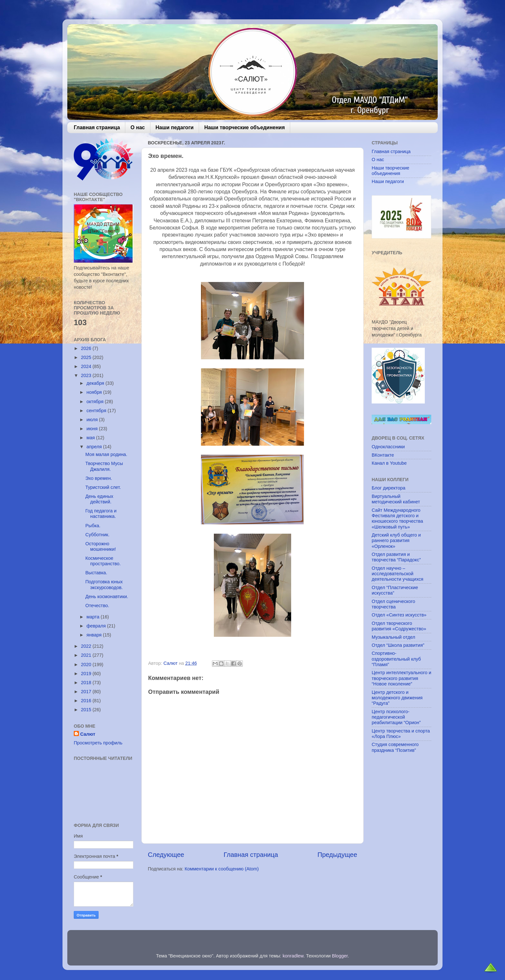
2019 (87, 674)
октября (96, 402)
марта (94, 617)
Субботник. (97, 535)
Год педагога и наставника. (101, 514)
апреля (95, 447)
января (95, 635)
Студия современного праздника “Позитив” (395, 747)
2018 (87, 683)
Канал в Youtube (389, 463)
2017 (87, 692)
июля (93, 420)
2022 (87, 646)
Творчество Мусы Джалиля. (104, 466)
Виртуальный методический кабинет (396, 499)
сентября (97, 411)
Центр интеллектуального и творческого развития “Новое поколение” (401, 678)
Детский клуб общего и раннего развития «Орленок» (396, 541)
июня (93, 429)
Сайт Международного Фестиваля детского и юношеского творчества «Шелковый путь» (397, 519)
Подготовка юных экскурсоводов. (104, 584)
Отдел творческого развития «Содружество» (399, 626)
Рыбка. (93, 526)
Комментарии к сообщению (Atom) (222, 869)
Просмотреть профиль (98, 743)
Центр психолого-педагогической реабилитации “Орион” (396, 717)
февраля (97, 626)
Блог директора (388, 488)
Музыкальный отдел (393, 637)
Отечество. (97, 606)
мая (91, 438)
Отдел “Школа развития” (398, 645)
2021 (87, 655)
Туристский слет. (103, 487)
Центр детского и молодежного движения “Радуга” (397, 698)
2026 (87, 348)
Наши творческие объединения (244, 127)
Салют (88, 734)
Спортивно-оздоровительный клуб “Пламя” (396, 659)
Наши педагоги (175, 127)
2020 (87, 665)
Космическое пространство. (103, 561)
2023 (87, 375)
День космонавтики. (107, 597)
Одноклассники (388, 447)
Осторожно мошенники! (101, 546)
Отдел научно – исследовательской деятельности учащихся (397, 574)
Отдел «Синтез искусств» (399, 615)
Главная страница (97, 127)
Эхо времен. (99, 478)
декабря (96, 383)
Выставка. (96, 573)
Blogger (340, 956)
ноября (95, 392)
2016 (87, 701)
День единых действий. (99, 499)
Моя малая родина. (106, 454)
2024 (87, 366)
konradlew (293, 956)
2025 (87, 357)
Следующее (166, 855)
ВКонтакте (383, 455)
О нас (138, 127)
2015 (87, 710)
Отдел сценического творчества (393, 604)
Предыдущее (337, 855)
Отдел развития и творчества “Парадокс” (396, 557)
